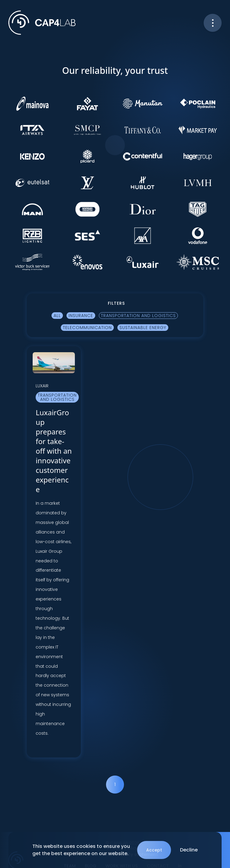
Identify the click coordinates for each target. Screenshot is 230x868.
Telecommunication (87, 328)
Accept (154, 850)
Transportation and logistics (138, 316)
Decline (189, 850)
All (57, 316)
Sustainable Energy (143, 328)
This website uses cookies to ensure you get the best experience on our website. (81, 850)
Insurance (81, 316)
